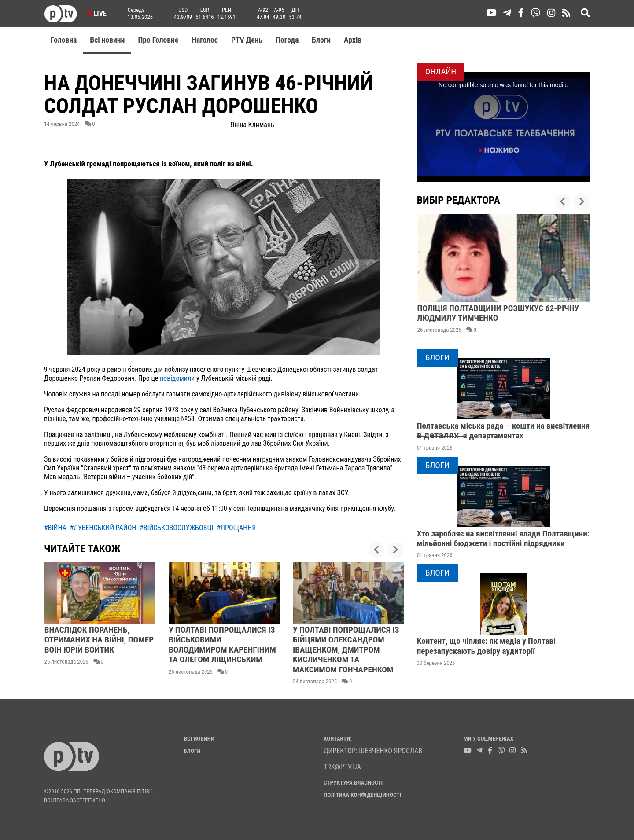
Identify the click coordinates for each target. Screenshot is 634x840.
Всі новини (107, 40)
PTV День (247, 40)
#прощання (236, 528)
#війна (55, 528)
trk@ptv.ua (342, 767)
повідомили (177, 378)
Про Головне (158, 40)
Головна (64, 40)
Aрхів (353, 40)
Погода (287, 40)
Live (97, 13)
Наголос (205, 40)
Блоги (322, 40)
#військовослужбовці (177, 528)
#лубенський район (103, 528)
